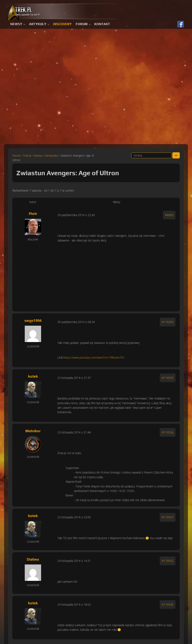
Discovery (62, 24)
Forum (82, 24)
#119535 (168, 378)
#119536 (168, 432)
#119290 (168, 322)
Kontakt (102, 24)
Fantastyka (51, 155)
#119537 (168, 517)
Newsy (16, 24)
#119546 (168, 604)
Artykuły (38, 24)
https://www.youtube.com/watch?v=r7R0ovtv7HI (94, 357)
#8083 (169, 215)
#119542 (168, 561)
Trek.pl (27, 155)
